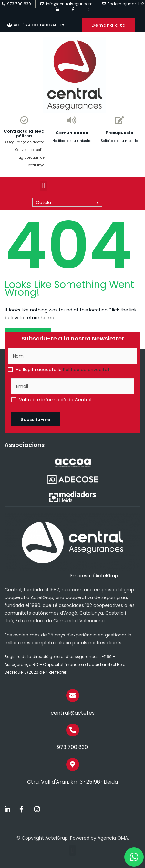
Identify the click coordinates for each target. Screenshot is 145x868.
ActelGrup (57, 838)
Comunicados (72, 133)
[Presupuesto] (120, 120)
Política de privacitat (86, 370)
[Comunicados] (72, 120)
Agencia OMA (113, 838)
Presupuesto (119, 133)
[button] (43, 186)
